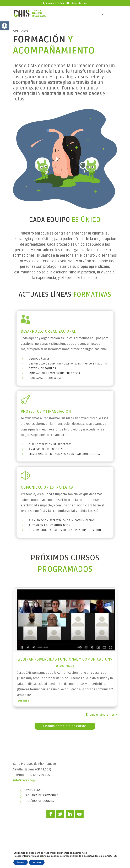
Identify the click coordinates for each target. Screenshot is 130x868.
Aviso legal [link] (34, 790)
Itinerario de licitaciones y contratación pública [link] (64, 454)
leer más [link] (23, 701)
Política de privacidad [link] (42, 795)
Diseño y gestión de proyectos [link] (50, 444)
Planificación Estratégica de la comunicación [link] (62, 520)
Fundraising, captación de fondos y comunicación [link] (65, 530)
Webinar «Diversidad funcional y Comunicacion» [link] (65, 659)
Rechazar (37, 862)
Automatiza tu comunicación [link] (50, 525)
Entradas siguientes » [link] (101, 715)
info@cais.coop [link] (24, 780)
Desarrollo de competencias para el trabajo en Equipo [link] (68, 364)
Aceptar (21, 862)
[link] (4, 26)
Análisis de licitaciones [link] (46, 449)
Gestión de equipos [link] (42, 368)
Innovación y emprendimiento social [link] (55, 373)
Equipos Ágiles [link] (39, 359)
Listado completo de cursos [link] (65, 726)
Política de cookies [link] (40, 801)
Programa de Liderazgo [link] (45, 378)
